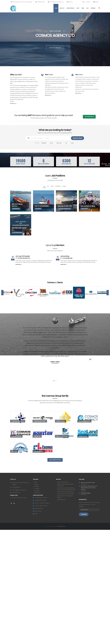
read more (19, 264)
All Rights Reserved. (61, 526)
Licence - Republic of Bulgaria (42, 503)
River (52, 186)
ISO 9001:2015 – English (41, 500)
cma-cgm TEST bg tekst (23, 256)
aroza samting (65, 256)
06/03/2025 (84, 484)
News (83, 8)
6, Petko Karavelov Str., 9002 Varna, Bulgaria (21, 2)
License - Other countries (41, 506)
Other (64, 186)
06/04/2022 (84, 494)
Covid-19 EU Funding (86, 493)
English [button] (96, 2)
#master (51, 143)
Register (88, 2)
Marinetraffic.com (62, 500)
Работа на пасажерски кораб (88, 482)
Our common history (55, 460)
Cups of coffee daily (89, 164)
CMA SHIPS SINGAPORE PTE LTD (23, 258)
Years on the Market (44, 164)
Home (56, 8)
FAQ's (36, 482)
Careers (36, 484)
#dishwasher (44, 143)
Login (83, 2)
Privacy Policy (38, 511)
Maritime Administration (63, 482)
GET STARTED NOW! (89, 117)
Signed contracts (21, 164)
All (44, 186)
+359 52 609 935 (40, 2)
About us (62, 8)
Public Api (37, 490)
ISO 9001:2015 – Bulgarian (41, 498)
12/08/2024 (84, 491)
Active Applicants (66, 164)
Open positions (70, 8)
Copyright (37, 488)
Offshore (58, 186)
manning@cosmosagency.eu (56, 2)
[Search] (99, 8)
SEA (48, 186)
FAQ (87, 8)
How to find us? (16, 493)
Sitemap (36, 486)
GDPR (36, 514)
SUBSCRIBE (84, 514)
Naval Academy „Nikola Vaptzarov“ (66, 492)
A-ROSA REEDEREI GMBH (66, 258)
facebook (70, 2)
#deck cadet (59, 143)
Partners (93, 8)
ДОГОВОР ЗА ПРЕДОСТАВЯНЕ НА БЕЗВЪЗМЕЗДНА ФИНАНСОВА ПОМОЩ (89, 488)
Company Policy (39, 508)
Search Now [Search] (77, 138)
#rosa (66, 143)
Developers (37, 492)
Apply (78, 8)
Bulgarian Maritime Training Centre (66, 494)
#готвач (72, 143)
